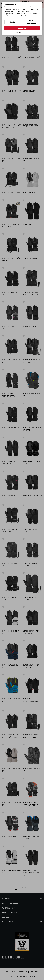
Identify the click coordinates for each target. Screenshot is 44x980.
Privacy (18, 32)
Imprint (26, 32)
